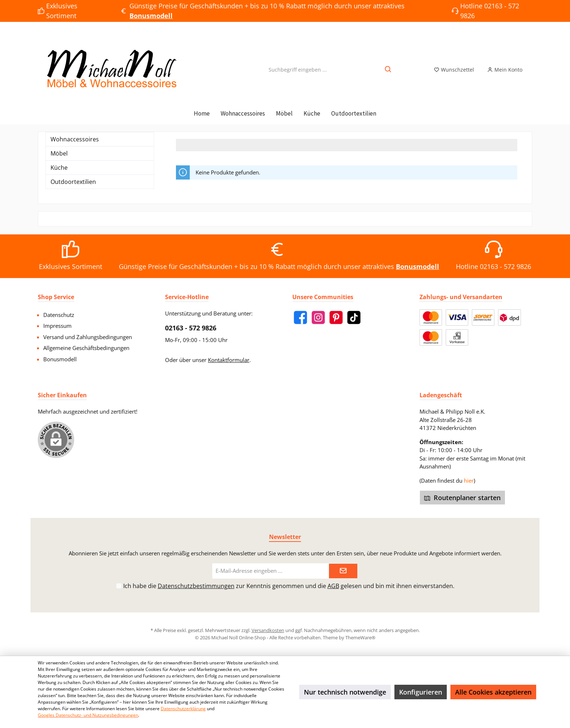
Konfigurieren (421, 692)
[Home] (202, 113)
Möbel (59, 153)
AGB (333, 586)
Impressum (57, 326)
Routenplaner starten (462, 498)
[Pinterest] (336, 317)
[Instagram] (318, 317)
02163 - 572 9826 (191, 328)
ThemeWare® (360, 637)
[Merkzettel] (454, 70)
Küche (59, 168)
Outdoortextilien (73, 182)
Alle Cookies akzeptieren (493, 692)
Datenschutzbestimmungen (196, 586)
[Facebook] (300, 317)
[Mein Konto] (505, 70)
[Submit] (343, 571)
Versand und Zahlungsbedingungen (88, 337)
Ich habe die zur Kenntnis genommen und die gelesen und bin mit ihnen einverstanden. (289, 586)
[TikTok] (354, 317)
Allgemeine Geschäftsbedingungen (86, 348)
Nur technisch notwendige (345, 692)
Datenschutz (59, 315)
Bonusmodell (60, 359)
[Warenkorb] (533, 68)
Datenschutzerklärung (183, 709)
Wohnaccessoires (75, 139)
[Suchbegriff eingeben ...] (298, 70)
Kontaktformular (229, 360)
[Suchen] (388, 70)
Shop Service (56, 297)
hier (469, 480)
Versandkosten (268, 630)
